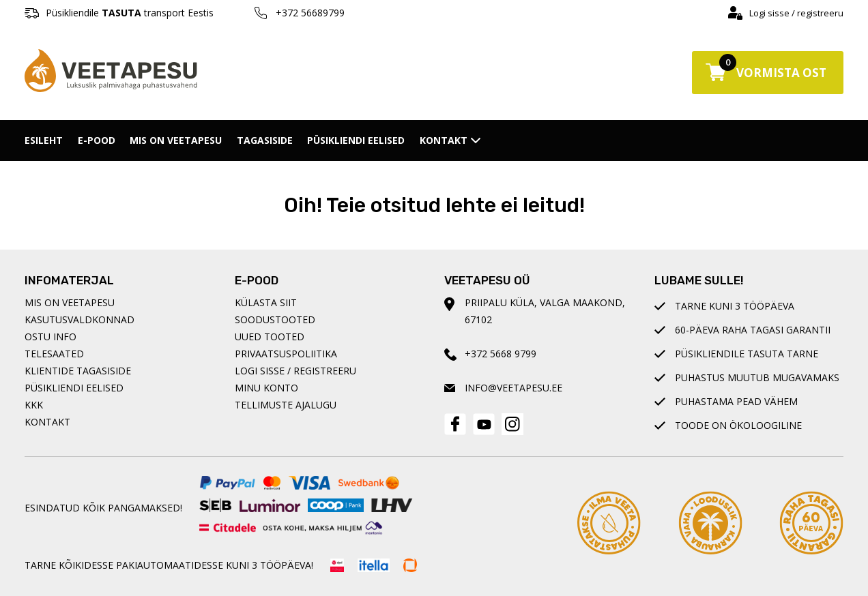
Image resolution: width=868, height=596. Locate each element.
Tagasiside (265, 140)
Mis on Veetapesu (176, 140)
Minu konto (266, 388)
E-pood (97, 140)
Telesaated (54, 354)
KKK (34, 405)
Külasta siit (266, 302)
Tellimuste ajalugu (286, 405)
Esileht (44, 140)
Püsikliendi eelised (356, 140)
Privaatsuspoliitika (286, 354)
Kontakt (450, 140)
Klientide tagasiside (78, 371)
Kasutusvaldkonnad (79, 319)
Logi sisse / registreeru (796, 13)
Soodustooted (275, 319)
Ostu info (50, 337)
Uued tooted (270, 337)
